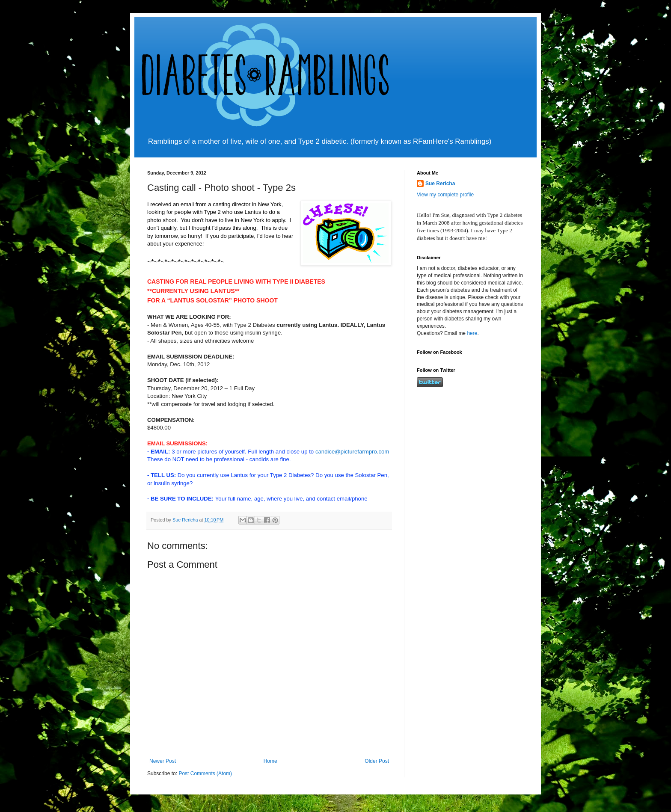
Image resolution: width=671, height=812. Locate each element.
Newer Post (163, 761)
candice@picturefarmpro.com (352, 452)
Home (270, 761)
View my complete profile (445, 195)
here (472, 333)
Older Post (377, 761)
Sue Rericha (440, 184)
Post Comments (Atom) (205, 773)
